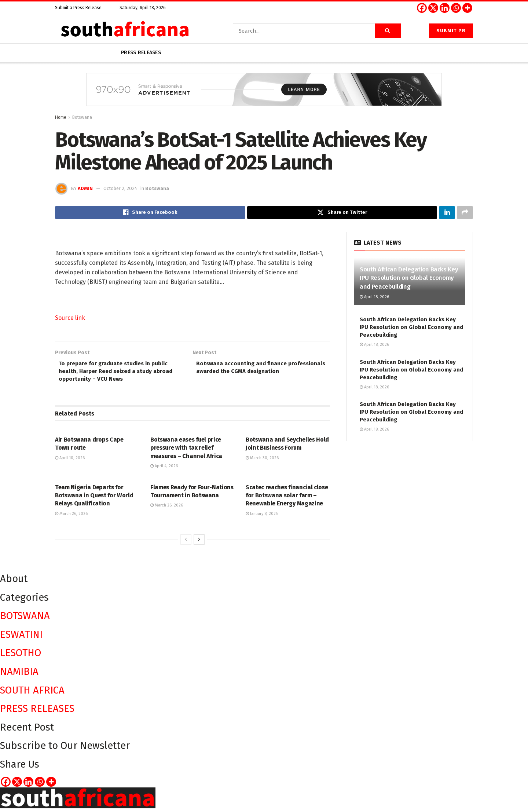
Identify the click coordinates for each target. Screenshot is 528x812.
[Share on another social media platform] (465, 213)
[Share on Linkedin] (447, 213)
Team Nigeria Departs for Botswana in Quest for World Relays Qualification (94, 499)
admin (85, 188)
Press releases (141, 53)
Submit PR (451, 31)
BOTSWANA (25, 619)
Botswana (82, 117)
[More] (467, 8)
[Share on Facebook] (150, 213)
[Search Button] (388, 31)
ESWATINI (21, 638)
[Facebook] (422, 8)
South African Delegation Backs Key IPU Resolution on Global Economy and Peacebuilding (409, 279)
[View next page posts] (199, 543)
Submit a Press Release (78, 8)
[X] (433, 8)
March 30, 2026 (262, 461)
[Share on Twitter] (342, 213)
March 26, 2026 (71, 517)
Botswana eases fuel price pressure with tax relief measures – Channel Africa (186, 451)
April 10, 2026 (70, 461)
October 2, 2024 (120, 188)
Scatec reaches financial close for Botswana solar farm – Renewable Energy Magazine (287, 499)
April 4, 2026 (164, 470)
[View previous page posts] (186, 543)
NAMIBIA (19, 675)
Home (61, 117)
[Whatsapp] (456, 8)
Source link (70, 319)
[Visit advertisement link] (264, 95)
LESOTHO (21, 656)
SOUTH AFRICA (32, 693)
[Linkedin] (445, 8)
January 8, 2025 (262, 517)
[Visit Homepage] (125, 31)
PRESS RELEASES (37, 712)
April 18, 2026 (374, 298)
